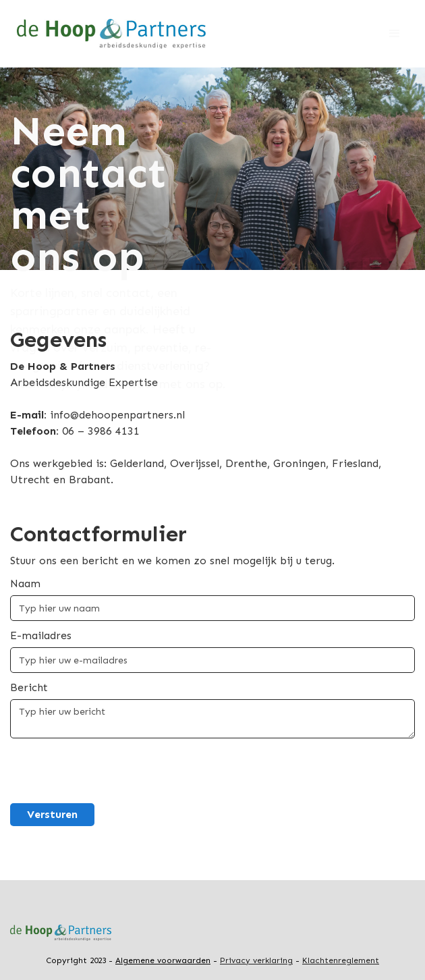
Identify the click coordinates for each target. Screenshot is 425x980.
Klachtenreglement (341, 960)
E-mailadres (41, 635)
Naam (25, 583)
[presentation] (113, 771)
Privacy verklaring (256, 960)
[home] (108, 34)
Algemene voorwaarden (163, 960)
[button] (395, 34)
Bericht (29, 687)
